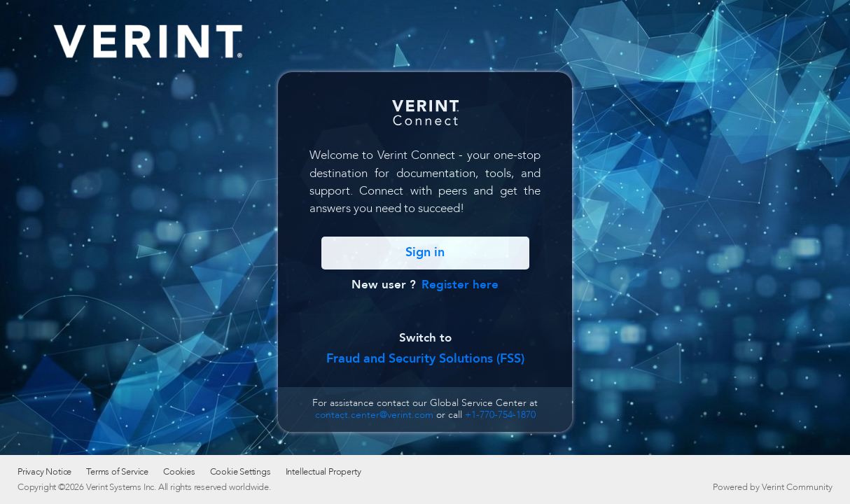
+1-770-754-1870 (500, 415)
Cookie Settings (241, 472)
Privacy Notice (44, 472)
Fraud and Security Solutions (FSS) (425, 359)
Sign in (425, 252)
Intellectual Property (323, 472)
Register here (460, 285)
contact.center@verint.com (374, 415)
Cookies (179, 472)
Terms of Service (117, 472)
